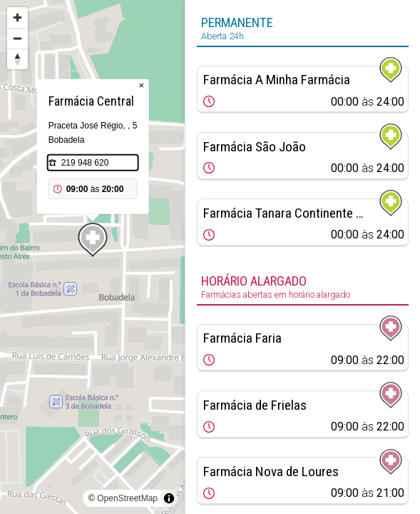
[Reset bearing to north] (17, 59)
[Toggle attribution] (169, 498)
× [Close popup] (142, 85)
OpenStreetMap (127, 498)
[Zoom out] (17, 38)
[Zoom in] (17, 17)
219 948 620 (85, 163)
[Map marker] (93, 240)
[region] (92, 257)
